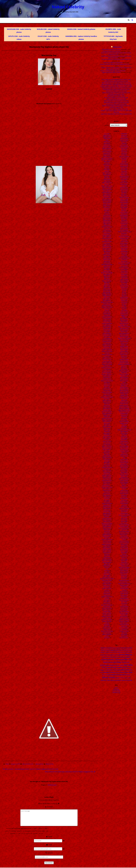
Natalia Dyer (124, 400)
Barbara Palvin (107, 271)
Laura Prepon (124, 266)
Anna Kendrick (107, 230)
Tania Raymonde (124, 589)
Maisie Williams (124, 319)
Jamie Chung (107, 587)
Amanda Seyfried (107, 199)
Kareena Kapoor (124, 178)
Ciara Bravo (107, 382)
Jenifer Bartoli (107, 600)
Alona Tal (107, 184)
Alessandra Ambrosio (107, 158)
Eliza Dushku (107, 453)
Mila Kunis (124, 366)
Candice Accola (107, 320)
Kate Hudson (124, 191)
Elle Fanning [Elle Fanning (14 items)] (108, 655)
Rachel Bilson (124, 464)
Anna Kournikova (107, 232)
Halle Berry (107, 538)
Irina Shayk (107, 571)
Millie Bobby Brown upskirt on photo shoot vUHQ (116, 103)
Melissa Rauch (124, 355)
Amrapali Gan (107, 207)
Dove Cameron (107, 436)
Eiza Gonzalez (107, 445)
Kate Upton (124, 194)
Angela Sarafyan (107, 219)
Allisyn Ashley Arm (107, 183)
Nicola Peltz (124, 418)
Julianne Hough (124, 165)
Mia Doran (124, 358)
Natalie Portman (124, 405)
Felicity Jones (107, 510)
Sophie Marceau (124, 571)
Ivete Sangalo (107, 576)
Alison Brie (107, 178)
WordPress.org (116, 693)
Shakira (124, 539)
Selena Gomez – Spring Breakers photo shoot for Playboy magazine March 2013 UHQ (30, 769)
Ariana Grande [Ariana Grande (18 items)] (123, 650)
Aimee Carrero (107, 150)
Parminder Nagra (124, 446)
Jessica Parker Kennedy (107, 631)
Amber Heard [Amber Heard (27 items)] (105, 650)
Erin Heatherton (107, 495)
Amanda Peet (107, 197)
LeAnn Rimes (124, 278)
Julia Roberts (124, 158)
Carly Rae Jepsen (107, 333)
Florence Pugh (107, 512)
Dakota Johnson (107, 402)
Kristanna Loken (124, 238)
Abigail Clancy (107, 135)
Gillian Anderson (107, 528)
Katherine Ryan (124, 201)
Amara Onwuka (107, 202)
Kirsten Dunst (124, 235)
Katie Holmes (124, 206)
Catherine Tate (107, 348)
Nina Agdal (124, 427)
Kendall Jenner (124, 224)
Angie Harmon (107, 224)
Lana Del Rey (124, 256)
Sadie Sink (124, 505)
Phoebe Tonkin (124, 456)
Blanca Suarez (107, 289)
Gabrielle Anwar (107, 513)
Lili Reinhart (124, 289)
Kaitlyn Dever (124, 173)
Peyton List (124, 453)
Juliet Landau (124, 168)
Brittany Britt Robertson (107, 302)
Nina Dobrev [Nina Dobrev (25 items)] (120, 672)
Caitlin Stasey (107, 309)
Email (49, 845)
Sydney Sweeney (124, 585)
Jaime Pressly (107, 582)
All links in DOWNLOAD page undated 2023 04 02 (113, 71)
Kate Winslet (124, 196)
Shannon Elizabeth (124, 543)
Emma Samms (107, 482)
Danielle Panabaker (107, 412)
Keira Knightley (124, 215)
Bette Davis (107, 279)
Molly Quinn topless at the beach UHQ (116, 99)
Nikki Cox (124, 425)
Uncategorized (124, 610)
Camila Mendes (107, 314)
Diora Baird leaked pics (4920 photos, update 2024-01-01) (116, 59)
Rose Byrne (124, 495)
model (124, 382)
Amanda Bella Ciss (107, 193)
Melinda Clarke (124, 348)
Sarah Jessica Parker (124, 525)
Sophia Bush (124, 562)
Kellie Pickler (124, 219)
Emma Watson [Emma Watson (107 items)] (125, 655)
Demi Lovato (107, 423)
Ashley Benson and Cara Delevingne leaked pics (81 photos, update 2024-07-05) (116, 57)
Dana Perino (107, 405)
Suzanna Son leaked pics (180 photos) (113, 63)
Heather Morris (107, 553)
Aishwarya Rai (107, 153)
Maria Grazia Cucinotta (124, 327)
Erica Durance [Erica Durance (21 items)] (115, 657)
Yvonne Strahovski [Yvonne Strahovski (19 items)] (127, 680)
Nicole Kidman (124, 420)
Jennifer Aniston (107, 610)
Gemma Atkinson (107, 520)
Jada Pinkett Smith (107, 580)
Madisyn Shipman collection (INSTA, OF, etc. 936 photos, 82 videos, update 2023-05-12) (116, 68)
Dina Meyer (107, 435)
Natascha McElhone (124, 407)
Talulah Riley (124, 587)
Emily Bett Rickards (107, 467)
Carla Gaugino (107, 330)
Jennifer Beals (107, 611)
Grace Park (107, 531)
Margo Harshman (124, 324)
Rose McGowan (124, 499)
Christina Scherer (107, 379)
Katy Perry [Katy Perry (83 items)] (128, 665)
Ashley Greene (107, 260)
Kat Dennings (124, 184)
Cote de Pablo (107, 394)
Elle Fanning (107, 459)
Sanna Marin (124, 512)
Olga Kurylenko (124, 431)
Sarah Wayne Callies (124, 531)
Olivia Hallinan (124, 433)
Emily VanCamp (107, 479)
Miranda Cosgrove (124, 374)
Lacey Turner (124, 253)
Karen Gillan (124, 179)
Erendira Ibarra (107, 490)
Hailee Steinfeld (107, 536)
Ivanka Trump (107, 574)
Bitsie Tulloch (107, 286)
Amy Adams (107, 211)
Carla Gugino (107, 332)
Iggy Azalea (107, 564)
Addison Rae (107, 139)
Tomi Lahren (124, 603)
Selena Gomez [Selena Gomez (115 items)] (109, 677)
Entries (116, 689)
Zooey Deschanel (124, 638)
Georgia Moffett (107, 526)
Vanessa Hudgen (124, 613)
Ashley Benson (107, 258)
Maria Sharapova (124, 330)
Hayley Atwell (107, 546)
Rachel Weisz (124, 472)
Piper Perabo (124, 459)
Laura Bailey (124, 260)
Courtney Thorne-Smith (107, 397)
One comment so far (28, 764)
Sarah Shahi (124, 530)
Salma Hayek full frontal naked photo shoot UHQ (116, 101)
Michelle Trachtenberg (124, 364)
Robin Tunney (124, 490)
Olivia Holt (124, 435)
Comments (116, 691)
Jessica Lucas (107, 630)
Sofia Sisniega (124, 559)
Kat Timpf (124, 186)
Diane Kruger (107, 430)
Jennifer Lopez (107, 618)
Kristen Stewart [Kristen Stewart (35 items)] (117, 667)
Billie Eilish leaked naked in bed (116, 94)
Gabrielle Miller (107, 515)
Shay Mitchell (124, 546)
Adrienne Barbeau (107, 148)
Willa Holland (124, 623)
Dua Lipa (107, 440)
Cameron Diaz (107, 312)
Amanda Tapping (107, 201)
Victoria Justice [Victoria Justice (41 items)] (116, 680)
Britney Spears (107, 299)
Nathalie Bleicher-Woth (124, 410)
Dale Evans (107, 404)
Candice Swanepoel (107, 324)
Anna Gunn (107, 229)
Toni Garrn (124, 605)
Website (49, 853)
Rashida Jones (124, 477)
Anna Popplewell (107, 235)
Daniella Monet (107, 409)
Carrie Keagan (107, 338)
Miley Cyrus (124, 368)
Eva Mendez (107, 502)
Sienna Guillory (124, 551)
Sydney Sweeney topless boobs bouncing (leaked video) (116, 93)
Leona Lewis (124, 284)
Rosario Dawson (124, 494)
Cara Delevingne (107, 327)
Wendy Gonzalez (124, 618)
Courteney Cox (107, 395)
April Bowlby (107, 252)
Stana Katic (124, 579)
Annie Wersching (107, 246)
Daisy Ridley (107, 399)
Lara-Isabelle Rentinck (124, 258)
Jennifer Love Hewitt (107, 620)
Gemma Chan (107, 521)
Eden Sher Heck (107, 441)
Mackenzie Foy (39, 764)
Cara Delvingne (107, 328)
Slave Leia (124, 558)
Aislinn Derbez (107, 155)
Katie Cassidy (124, 204)
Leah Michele (124, 276)
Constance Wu (107, 391)
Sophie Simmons (124, 572)
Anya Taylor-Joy (107, 250)
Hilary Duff (107, 556)
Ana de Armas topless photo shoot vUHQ (116, 104)
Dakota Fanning (107, 400)
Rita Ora (124, 489)
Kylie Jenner (124, 250)
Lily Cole (124, 292)
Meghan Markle (124, 346)
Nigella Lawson (124, 423)
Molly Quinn (124, 386)
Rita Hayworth (124, 487)
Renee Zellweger (124, 482)
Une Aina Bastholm (124, 611)
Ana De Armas (107, 215)
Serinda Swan (124, 536)
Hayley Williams (107, 548)
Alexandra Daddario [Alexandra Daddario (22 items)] (107, 648)
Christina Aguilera (107, 373)
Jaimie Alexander (107, 584)
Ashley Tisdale (107, 263)
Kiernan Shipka (124, 229)
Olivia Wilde (124, 440)
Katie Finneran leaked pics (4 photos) (111, 49)
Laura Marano (124, 265)
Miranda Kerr (124, 376)
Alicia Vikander (107, 174)
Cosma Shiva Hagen (107, 392)
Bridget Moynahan (107, 294)
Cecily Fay (107, 353)
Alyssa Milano (107, 191)
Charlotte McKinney (107, 363)
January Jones (107, 593)
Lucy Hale (124, 309)
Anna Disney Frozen (107, 227)
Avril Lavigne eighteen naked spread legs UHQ (116, 98)
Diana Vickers (107, 428)
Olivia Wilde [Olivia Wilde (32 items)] (128, 672)
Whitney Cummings (124, 620)
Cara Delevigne (107, 325)
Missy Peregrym (124, 381)
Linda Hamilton (124, 297)
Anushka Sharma (107, 248)
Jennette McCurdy (107, 608)
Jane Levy (107, 590)
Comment (49, 807)
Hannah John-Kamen (107, 539)
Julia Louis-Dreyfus (124, 157)
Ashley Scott (107, 261)
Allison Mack (107, 181)
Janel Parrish (107, 592)
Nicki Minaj (124, 417)
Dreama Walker (107, 438)
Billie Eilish (107, 283)
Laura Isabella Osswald (124, 263)
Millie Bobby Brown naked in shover (116, 96)
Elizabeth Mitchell (107, 458)
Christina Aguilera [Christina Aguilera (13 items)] (118, 652)
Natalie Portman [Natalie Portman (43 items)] (110, 672)
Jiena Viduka (124, 137)
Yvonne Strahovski (124, 628)
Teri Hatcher (124, 597)
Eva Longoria (107, 500)
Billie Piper (107, 284)
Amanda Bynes (107, 194)
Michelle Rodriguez (124, 363)
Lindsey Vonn (124, 301)
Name (49, 836)
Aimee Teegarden (107, 152)
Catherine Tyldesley (107, 350)
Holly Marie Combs (107, 561)
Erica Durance (107, 494)
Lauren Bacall (124, 271)
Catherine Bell (107, 346)
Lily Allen (124, 291)
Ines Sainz (107, 567)
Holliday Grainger (107, 559)
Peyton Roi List (124, 454)
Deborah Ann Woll (107, 418)
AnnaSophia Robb (107, 242)
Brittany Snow (107, 304)
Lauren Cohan (124, 273)
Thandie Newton (124, 598)
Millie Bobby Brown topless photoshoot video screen (116, 89)
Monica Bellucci (124, 387)
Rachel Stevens (124, 471)
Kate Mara (124, 193)
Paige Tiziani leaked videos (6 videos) (111, 72)
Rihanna (124, 486)
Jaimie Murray (107, 585)
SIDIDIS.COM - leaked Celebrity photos (81, 29)
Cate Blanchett (107, 343)
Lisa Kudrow (124, 302)
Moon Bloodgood (124, 389)
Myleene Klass (124, 395)
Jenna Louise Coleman (107, 605)
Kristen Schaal (124, 242)
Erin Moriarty (107, 497)
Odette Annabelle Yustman (124, 430)
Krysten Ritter (124, 248)
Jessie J (107, 636)
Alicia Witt (107, 176)
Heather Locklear (107, 551)
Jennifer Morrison (107, 621)
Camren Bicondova (107, 317)
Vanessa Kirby (124, 615)
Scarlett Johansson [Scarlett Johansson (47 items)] (123, 675)
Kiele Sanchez (124, 227)
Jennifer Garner (107, 615)
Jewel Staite (124, 135)
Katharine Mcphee (124, 197)
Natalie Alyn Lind (124, 402)
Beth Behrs (107, 278)
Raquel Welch (124, 476)
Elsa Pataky (107, 464)
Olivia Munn (124, 436)
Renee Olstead (124, 481)
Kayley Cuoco (124, 214)
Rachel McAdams (124, 466)
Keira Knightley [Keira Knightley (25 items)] (107, 667)
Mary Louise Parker (124, 340)
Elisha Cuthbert (107, 449)
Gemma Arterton (107, 518)
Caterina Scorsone (107, 345)
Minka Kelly (124, 373)
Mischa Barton (124, 379)
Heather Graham (107, 549)
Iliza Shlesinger (107, 566)
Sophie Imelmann (124, 569)
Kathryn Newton (124, 202)
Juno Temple (124, 170)
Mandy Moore (124, 322)
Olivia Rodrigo (124, 438)
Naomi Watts (124, 399)
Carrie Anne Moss (107, 335)
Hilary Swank (107, 558)
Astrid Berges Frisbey (107, 265)
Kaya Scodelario (124, 212)
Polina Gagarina (124, 461)
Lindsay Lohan (124, 299)
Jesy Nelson (107, 638)
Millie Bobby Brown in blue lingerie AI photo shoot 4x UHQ (116, 84)
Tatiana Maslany (124, 592)
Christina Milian (107, 376)
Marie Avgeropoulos (124, 333)
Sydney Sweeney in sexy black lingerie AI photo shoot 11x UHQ (116, 86)
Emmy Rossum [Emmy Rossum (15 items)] (106, 657)
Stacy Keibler (124, 577)
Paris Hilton (124, 445)
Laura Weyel (124, 269)
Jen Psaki (107, 598)
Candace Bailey (107, 319)
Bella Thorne (107, 276)
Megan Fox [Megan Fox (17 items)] (103, 670)
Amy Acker (107, 209)
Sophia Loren (124, 566)
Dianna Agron (107, 433)
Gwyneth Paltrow (107, 535)
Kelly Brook (124, 220)
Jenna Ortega (107, 607)
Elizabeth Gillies (107, 456)
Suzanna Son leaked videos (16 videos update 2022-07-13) (115, 64)
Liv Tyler (124, 305)
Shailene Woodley (124, 538)
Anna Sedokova (107, 237)
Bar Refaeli (107, 269)
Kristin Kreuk (124, 245)
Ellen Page (107, 461)
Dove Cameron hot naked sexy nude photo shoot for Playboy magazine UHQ (70, 772)
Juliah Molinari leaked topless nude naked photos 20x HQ (116, 88)
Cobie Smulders (107, 389)
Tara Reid (124, 590)
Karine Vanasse (124, 183)
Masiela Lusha (124, 343)
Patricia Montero (124, 448)
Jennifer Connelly (107, 613)
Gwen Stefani (107, 533)
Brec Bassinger (107, 292)
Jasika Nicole (107, 595)
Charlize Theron (107, 358)
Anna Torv (107, 240)
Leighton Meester (124, 281)
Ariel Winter (107, 256)
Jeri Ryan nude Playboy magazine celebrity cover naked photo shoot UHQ (116, 111)
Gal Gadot (107, 517)
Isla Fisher (107, 572)
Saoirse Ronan (124, 513)
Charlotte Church (107, 359)
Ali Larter (107, 166)
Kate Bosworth (124, 189)
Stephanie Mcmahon (124, 580)
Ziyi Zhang (124, 633)
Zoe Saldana (124, 634)
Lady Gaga (124, 255)
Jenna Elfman (107, 602)
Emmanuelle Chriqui (107, 487)
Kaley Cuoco (124, 174)
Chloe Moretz (107, 369)
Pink (124, 458)
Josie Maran (124, 152)
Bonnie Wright (107, 291)
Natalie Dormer (124, 404)
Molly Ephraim (124, 384)
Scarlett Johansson (124, 533)
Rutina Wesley (124, 503)
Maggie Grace (124, 315)
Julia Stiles (124, 160)
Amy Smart (107, 214)
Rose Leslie (124, 497)
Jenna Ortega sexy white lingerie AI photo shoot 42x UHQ (116, 80)
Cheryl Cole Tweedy (107, 364)
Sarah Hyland (124, 523)
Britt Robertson (107, 301)
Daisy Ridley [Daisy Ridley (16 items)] (126, 652)
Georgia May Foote (107, 525)
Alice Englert (107, 170)
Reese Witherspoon (124, 479)
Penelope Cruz (124, 449)
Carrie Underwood (107, 340)
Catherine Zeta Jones (107, 351)
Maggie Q (124, 317)
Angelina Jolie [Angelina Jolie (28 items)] (114, 650)
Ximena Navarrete (124, 625)
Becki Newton (107, 274)
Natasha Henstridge (124, 409)
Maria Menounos (124, 328)
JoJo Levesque (124, 145)
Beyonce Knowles (107, 281)
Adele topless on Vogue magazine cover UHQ (116, 109)
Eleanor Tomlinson (107, 446)
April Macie (107, 253)
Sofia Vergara (124, 561)
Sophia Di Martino (124, 564)
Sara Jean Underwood (124, 515)
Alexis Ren (107, 163)
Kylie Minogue (124, 252)
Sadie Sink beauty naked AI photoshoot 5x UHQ (116, 81)
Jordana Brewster (124, 147)
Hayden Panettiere (107, 544)
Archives (107, 125)
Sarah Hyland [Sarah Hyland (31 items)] (111, 675)
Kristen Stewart (124, 243)
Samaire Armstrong (124, 508)
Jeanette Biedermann (107, 597)
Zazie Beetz (124, 630)
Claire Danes (107, 384)
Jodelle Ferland (124, 139)
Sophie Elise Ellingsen (124, 567)
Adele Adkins (107, 142)
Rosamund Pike (124, 492)
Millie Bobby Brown (124, 371)
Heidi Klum (107, 554)
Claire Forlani (107, 386)
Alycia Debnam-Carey (107, 186)
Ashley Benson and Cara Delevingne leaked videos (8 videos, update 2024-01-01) (116, 54)
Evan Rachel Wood (107, 503)
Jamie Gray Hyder (107, 589)
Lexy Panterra (124, 287)
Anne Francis (107, 243)
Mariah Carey (124, 332)
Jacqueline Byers (107, 577)
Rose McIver (124, 500)
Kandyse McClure (124, 176)
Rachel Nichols (124, 467)
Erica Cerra (107, 492)
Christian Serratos (107, 371)
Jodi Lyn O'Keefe (124, 140)
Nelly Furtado (124, 415)
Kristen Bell (124, 240)
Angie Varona (107, 225)
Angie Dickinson (107, 222)
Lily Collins (124, 294)
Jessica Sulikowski (107, 634)
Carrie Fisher (107, 337)
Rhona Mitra (124, 484)
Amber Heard (107, 206)
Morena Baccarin (124, 391)
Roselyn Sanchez (124, 502)
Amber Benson (107, 204)
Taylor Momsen (124, 593)
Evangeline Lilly (107, 505)
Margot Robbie (124, 325)
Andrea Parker (107, 217)
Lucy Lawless (124, 310)
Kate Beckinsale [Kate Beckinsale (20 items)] (112, 665)
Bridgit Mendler (107, 296)
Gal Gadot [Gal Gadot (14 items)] (122, 657)
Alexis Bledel (107, 161)
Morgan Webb (124, 394)
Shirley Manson (124, 549)
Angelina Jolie (107, 220)
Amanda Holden (107, 196)
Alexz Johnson (107, 165)
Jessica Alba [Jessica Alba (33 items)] (112, 662)
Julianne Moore (124, 166)
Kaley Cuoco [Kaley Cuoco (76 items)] (122, 662)
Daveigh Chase (107, 415)
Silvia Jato (124, 554)
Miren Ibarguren (124, 377)
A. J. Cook (107, 134)
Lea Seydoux (124, 274)
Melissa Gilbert (124, 351)
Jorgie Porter (124, 150)
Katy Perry (124, 211)
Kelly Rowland (124, 222)
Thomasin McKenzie (124, 600)
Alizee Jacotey (107, 179)
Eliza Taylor (107, 454)
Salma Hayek (124, 507)
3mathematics (52, 785)
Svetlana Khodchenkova (124, 584)
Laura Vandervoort (124, 268)
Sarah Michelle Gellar (124, 528)
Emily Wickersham (107, 481)
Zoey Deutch (124, 636)
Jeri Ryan (107, 623)
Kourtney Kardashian (124, 237)
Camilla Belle (107, 315)
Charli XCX (107, 356)
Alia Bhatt (107, 168)
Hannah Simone (107, 543)
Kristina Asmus (124, 246)
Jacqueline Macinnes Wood (107, 579)
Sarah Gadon (124, 521)
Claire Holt (107, 387)
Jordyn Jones (124, 148)
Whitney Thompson (124, 621)
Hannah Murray (107, 541)
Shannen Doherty (124, 541)
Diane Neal (107, 431)
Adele (107, 140)
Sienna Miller (124, 553)
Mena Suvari (124, 356)
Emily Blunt (107, 469)
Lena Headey (124, 283)
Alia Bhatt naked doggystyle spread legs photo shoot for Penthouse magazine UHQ (116, 107)
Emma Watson (106, 486)
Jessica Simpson (107, 633)
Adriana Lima (107, 145)
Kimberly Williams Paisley (124, 232)
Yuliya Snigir (124, 626)
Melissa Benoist (124, 350)
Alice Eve (107, 171)
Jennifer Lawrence (107, 616)
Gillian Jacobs (107, 530)
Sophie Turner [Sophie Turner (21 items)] (120, 678)
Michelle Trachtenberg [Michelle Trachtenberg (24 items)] (114, 670)
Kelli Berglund (124, 217)
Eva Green (107, 499)
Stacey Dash (124, 576)
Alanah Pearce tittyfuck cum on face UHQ (116, 91)
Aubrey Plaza (107, 266)
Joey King (124, 143)
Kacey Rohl (124, 171)
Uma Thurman (124, 608)
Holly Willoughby (107, 562)
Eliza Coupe (107, 451)
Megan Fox (124, 345)
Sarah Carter (124, 518)
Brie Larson (107, 297)
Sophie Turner (124, 574)
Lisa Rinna (124, 304)
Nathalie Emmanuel (124, 412)
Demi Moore (107, 425)
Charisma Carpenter (107, 355)
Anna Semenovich (107, 238)
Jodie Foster (124, 142)
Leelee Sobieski (124, 279)
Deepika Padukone (107, 420)
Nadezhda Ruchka (124, 397)
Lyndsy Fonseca (124, 312)
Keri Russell (124, 225)
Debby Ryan (107, 417)
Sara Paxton (124, 517)
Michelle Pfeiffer (124, 361)
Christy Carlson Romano (107, 381)
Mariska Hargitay (124, 337)
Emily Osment (107, 474)
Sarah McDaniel (124, 526)
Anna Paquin (107, 233)
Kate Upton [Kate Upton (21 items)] (120, 665)
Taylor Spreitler (124, 595)
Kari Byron (124, 181)
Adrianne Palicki (107, 147)
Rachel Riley (124, 469)
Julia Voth (124, 161)
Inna (107, 569)
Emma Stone (107, 484)
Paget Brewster (124, 441)
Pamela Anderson (124, 443)
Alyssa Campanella (107, 189)
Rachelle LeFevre (124, 474)
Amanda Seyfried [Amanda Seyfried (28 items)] (126, 648)
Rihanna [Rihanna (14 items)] (104, 675)
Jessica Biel (107, 626)
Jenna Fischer (107, 603)
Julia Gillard (124, 155)
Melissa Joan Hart (124, 353)
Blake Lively (107, 287)
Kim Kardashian (124, 230)
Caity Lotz (107, 310)
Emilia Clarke (107, 466)
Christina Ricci (107, 377)
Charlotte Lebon (107, 361)
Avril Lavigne (107, 268)
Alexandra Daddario (107, 160)
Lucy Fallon (124, 307)
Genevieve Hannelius (107, 523)
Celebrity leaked (117, 47)
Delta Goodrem (107, 422)
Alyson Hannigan (107, 188)
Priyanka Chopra (124, 463)
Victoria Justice (124, 616)
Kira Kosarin (124, 233)
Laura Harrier (124, 261)
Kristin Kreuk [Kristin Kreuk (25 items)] (127, 667)
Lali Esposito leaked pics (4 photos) (111, 51)
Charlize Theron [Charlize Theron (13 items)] (109, 652)
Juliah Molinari (124, 163)
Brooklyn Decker (107, 305)
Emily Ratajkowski (107, 476)
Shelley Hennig (124, 548)
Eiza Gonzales (107, 443)
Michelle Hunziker (124, 359)
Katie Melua (124, 209)
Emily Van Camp (107, 477)
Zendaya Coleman (124, 631)
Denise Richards (107, 427)
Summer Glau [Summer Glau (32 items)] (105, 680)
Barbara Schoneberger (107, 273)
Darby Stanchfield (107, 414)
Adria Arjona (107, 143)
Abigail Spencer (107, 137)
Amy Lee (107, 212)
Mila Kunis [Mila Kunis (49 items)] (125, 670)
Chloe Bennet (107, 366)
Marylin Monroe (124, 341)
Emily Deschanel (107, 471)
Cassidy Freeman (107, 341)
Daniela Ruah (107, 407)
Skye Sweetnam (124, 556)
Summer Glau (124, 582)
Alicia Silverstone (107, 173)
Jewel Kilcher (124, 134)
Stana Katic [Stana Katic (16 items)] (127, 678)
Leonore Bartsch (124, 286)
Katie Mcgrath (124, 207)
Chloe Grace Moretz (107, 368)
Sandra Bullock (124, 510)
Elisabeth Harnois (107, 448)
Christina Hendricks (107, 374)
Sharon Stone (124, 544)
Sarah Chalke (124, 520)
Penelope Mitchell (124, 451)
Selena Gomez (124, 535)
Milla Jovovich (124, 369)
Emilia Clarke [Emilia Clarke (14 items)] (115, 655)
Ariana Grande (107, 255)
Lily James (124, 296)
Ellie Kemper (107, 463)
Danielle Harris (107, 410)
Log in (116, 688)
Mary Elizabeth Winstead (124, 338)
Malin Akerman (124, 320)
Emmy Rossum (107, 489)
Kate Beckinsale (124, 188)
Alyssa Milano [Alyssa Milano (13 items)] (117, 648)
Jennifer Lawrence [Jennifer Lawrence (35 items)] (115, 660)
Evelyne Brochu (107, 507)
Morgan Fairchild (124, 392)
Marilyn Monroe (124, 335)
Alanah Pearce (107, 157)
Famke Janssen (107, 508)
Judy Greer (124, 153)
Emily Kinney (107, 472)
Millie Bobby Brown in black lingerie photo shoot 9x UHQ (116, 83)
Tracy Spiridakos (124, 607)
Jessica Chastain (107, 628)
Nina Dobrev (124, 428)
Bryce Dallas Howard (107, 307)
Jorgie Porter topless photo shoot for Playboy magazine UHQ (116, 114)
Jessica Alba (107, 625)
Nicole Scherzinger (124, 422)
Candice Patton (107, 322)
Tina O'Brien (124, 602)
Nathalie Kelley (124, 414)
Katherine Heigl (124, 199)
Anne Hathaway (107, 245)
